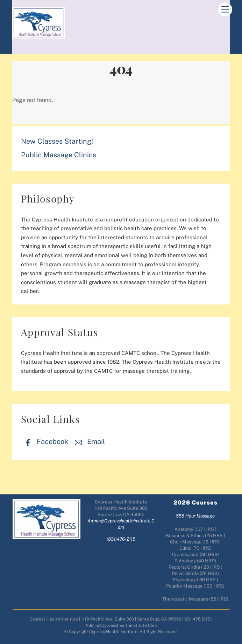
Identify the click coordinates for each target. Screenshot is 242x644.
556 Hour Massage (195, 516)
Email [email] (88, 441)
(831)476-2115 (121, 539)
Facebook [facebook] (45, 441)
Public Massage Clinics (59, 155)
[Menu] (225, 10)
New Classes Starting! (57, 141)
